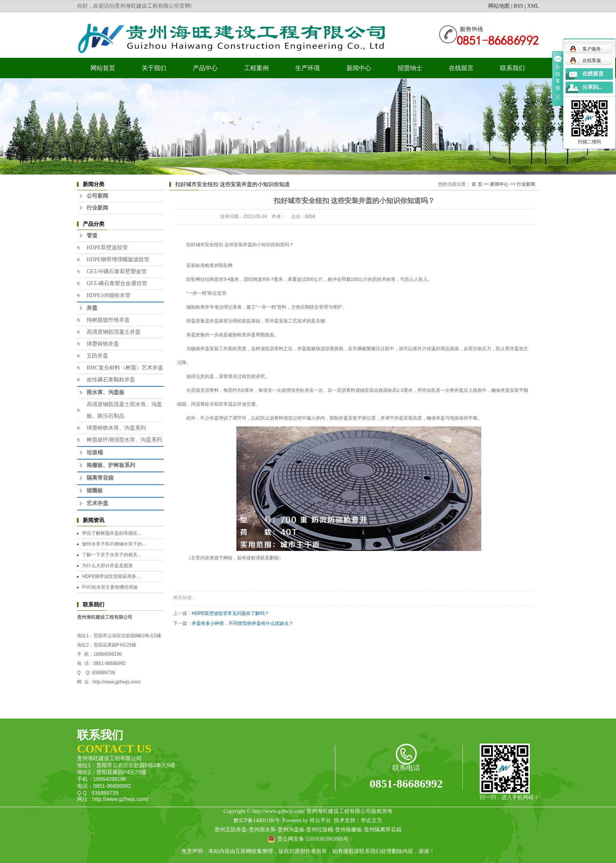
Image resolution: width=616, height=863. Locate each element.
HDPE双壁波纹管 (107, 248)
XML (533, 6)
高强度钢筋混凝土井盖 (114, 332)
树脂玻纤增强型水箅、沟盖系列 (124, 440)
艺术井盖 (97, 503)
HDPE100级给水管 (109, 295)
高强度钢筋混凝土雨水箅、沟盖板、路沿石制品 (124, 410)
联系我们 (512, 68)
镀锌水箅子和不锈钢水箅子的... (114, 544)
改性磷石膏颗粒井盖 (111, 380)
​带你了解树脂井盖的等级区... (112, 533)
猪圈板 (95, 491)
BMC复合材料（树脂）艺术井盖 (125, 368)
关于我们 (154, 68)
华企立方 (372, 820)
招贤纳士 (410, 68)
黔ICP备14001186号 (257, 820)
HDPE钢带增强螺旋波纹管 (118, 259)
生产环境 (308, 68)
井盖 (92, 308)
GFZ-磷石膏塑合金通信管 (117, 283)
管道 (92, 236)
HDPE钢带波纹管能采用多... (111, 576)
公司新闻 (97, 196)
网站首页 (103, 68)
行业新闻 (97, 208)
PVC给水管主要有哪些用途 (110, 587)
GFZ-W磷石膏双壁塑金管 (117, 271)
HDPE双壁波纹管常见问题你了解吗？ (230, 613)
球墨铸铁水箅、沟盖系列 (116, 428)
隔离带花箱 (100, 478)
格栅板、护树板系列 (111, 465)
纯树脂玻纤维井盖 (108, 320)
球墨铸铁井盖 (103, 344)
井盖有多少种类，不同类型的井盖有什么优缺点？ (243, 623)
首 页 (477, 184)
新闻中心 (359, 68)
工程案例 (256, 68)
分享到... (592, 87)
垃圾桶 (95, 452)
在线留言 (461, 68)
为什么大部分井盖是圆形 (107, 566)
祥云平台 (320, 820)
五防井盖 (97, 356)
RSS (518, 6)
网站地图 (499, 6)
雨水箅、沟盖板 (105, 392)
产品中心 (205, 68)
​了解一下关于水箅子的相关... (112, 555)
